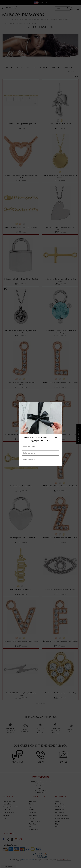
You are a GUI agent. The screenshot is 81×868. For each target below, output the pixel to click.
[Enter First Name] (41, 446)
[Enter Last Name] (41, 453)
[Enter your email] (41, 460)
